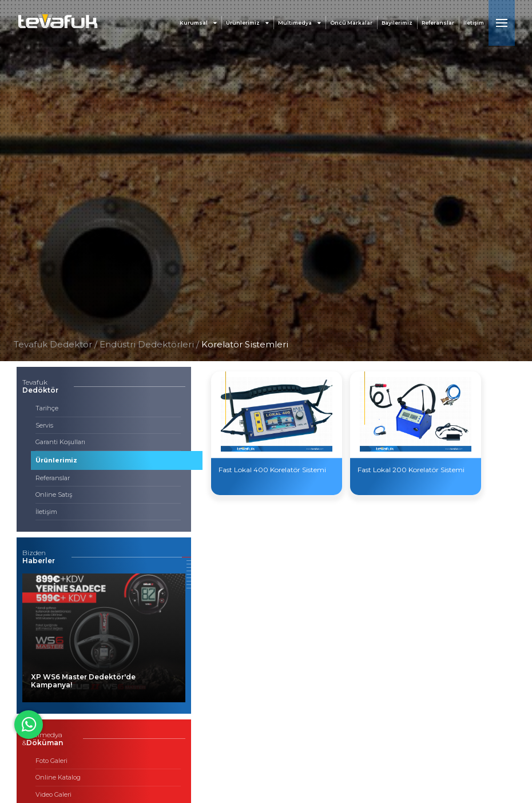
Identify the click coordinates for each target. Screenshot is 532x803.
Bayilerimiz (397, 23)
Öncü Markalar (351, 23)
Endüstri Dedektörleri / (150, 344)
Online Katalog (58, 777)
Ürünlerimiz (247, 23)
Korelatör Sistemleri (245, 344)
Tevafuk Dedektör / (55, 344)
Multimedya (299, 23)
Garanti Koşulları (60, 442)
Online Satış (54, 495)
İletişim (474, 23)
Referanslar (438, 23)
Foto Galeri (51, 761)
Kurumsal (198, 23)
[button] (186, 557)
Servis (44, 425)
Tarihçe (47, 408)
